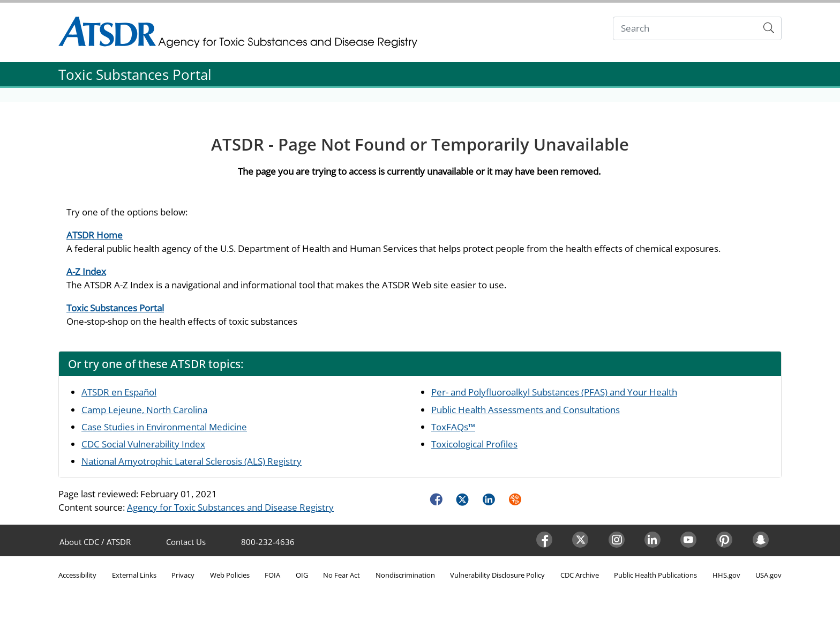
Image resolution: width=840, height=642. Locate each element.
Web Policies (230, 575)
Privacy (183, 575)
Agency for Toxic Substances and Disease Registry (230, 507)
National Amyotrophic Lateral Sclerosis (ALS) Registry (192, 461)
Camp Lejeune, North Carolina (144, 410)
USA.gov (768, 575)
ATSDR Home (95, 235)
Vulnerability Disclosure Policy (497, 575)
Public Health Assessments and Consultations (526, 410)
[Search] (685, 29)
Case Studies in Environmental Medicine (164, 427)
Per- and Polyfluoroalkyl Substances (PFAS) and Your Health (554, 392)
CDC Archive (580, 575)
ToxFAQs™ (453, 427)
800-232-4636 (268, 542)
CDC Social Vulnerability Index (143, 444)
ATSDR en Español (119, 392)
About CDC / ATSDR (95, 542)
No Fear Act (342, 575)
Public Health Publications (655, 575)
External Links (134, 575)
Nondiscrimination (405, 575)
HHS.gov (726, 575)
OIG (302, 575)
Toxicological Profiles (474, 444)
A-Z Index (86, 271)
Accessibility (77, 575)
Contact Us (186, 542)
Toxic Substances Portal (115, 308)
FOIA (272, 575)
